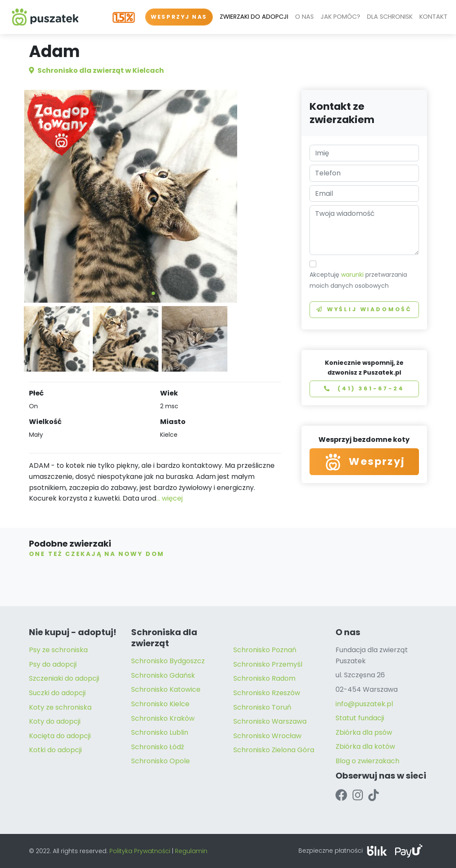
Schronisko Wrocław (267, 736)
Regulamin (191, 851)
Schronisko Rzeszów (267, 693)
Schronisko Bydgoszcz (168, 661)
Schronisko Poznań (265, 650)
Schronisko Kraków (163, 718)
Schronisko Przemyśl (268, 664)
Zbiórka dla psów (364, 732)
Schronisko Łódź (158, 747)
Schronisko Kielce (160, 704)
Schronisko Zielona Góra (274, 750)
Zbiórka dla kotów (365, 746)
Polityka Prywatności (140, 851)
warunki (352, 275)
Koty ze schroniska (60, 707)
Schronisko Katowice (166, 689)
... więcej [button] (169, 498)
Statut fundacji (360, 718)
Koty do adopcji (55, 721)
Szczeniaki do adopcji (64, 678)
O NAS (304, 17)
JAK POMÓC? (340, 17)
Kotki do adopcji (55, 750)
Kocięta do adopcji (60, 736)
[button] (153, 293)
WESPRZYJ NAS (179, 17)
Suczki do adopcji (57, 693)
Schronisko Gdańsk (163, 675)
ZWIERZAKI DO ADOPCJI (254, 17)
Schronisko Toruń (262, 707)
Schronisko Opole (161, 761)
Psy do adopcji (53, 664)
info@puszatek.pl (364, 704)
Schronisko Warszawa (270, 721)
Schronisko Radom (264, 678)
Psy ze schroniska (58, 650)
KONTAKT (433, 17)
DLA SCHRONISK (390, 17)
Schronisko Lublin (160, 732)
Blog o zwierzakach (367, 761)
